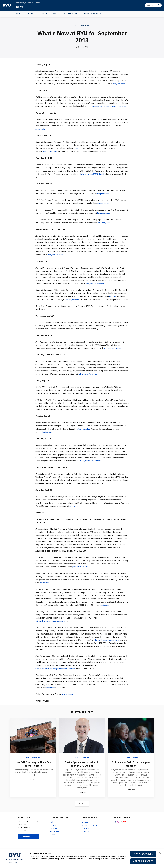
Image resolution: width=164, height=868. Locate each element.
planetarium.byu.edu (81, 573)
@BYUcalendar (68, 700)
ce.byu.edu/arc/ (120, 84)
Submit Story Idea (30, 843)
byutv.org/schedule (51, 155)
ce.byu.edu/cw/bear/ (57, 258)
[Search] (153, 5)
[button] (160, 853)
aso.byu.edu (51, 694)
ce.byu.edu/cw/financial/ (96, 287)
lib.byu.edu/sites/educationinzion (109, 646)
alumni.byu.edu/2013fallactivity (95, 177)
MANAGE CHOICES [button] (143, 854)
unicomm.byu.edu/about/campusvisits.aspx (54, 627)
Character (43, 14)
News (20, 7)
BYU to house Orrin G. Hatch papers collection (131, 770)
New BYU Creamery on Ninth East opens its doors (33, 770)
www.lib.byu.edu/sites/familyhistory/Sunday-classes (58, 675)
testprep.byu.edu (105, 197)
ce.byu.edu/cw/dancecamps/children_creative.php (57, 109)
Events (56, 14)
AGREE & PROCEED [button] (143, 861)
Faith (18, 14)
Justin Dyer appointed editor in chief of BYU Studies (82, 770)
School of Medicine (92, 14)
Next (82, 810)
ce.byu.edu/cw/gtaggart (89, 380)
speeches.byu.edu (45, 438)
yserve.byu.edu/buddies (114, 354)
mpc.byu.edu (41, 132)
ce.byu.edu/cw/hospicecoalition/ (90, 467)
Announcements (71, 14)
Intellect (30, 14)
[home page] (7, 5)
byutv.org (79, 151)
